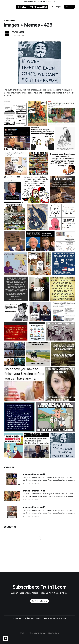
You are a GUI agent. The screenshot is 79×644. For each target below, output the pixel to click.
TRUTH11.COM (18, 32)
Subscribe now (39, 601)
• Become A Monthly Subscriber (55, 618)
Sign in (59, 7)
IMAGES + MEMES (9, 20)
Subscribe (69, 7)
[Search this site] (52, 7)
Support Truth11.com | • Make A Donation (27, 618)
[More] (5, 7)
